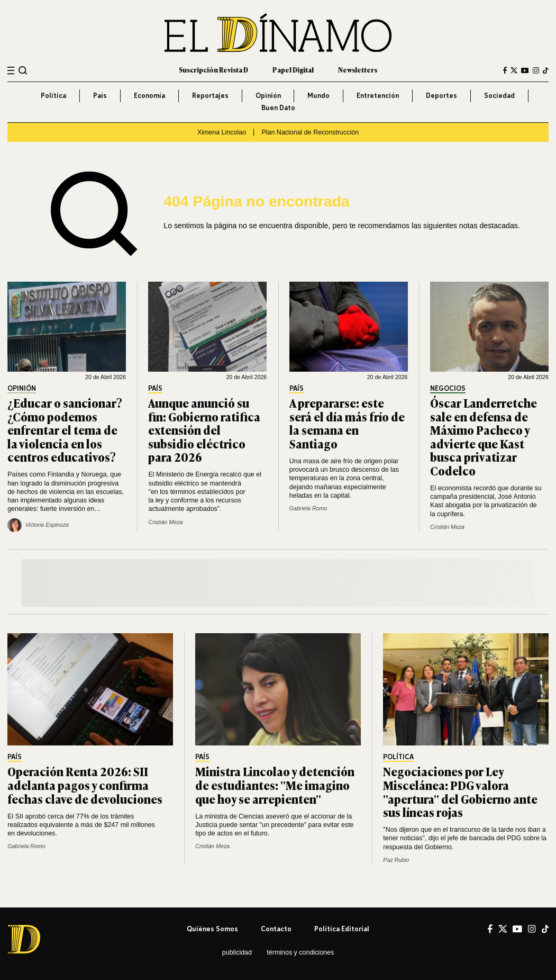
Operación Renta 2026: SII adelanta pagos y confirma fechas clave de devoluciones (85, 785)
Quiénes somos (212, 929)
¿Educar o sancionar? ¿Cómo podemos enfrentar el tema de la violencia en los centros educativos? (65, 430)
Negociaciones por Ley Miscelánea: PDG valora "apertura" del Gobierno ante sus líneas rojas (460, 792)
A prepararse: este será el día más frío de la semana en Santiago (347, 423)
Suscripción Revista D (213, 70)
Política (53, 96)
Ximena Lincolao (222, 132)
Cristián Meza (165, 522)
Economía (149, 96)
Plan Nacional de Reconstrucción (310, 132)
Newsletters (358, 70)
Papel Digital (293, 70)
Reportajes (210, 96)
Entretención (378, 96)
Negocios (448, 389)
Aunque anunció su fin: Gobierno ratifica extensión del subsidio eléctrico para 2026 (204, 430)
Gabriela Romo (308, 508)
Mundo (318, 96)
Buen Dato (278, 108)
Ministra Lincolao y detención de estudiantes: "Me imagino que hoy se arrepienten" (275, 785)
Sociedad (499, 96)
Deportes (441, 96)
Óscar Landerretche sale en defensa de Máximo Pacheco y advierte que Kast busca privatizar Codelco (484, 437)
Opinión (268, 96)
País (100, 96)
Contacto (276, 929)
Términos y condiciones (300, 952)
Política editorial (342, 929)
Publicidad (237, 952)
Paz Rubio (396, 860)
